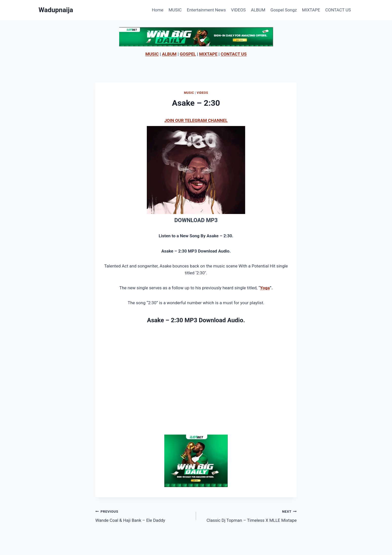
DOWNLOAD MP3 (196, 220)
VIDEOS (238, 10)
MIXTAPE (311, 10)
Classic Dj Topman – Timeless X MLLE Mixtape (248, 515)
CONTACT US (338, 10)
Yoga (265, 288)
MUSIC (175, 10)
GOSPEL (188, 54)
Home (158, 10)
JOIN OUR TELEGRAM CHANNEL (196, 120)
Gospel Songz (284, 10)
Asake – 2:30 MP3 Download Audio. (196, 320)
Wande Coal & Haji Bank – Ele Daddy (144, 515)
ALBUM (258, 10)
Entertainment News (206, 10)
